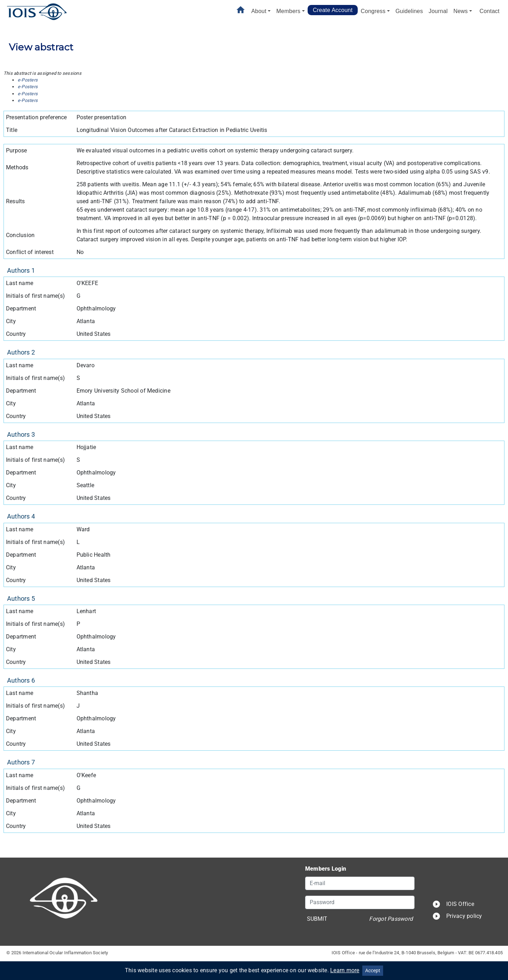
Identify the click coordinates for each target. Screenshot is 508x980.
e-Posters (28, 80)
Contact (489, 11)
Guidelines (409, 11)
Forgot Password (391, 919)
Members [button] (288, 11)
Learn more (345, 970)
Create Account (333, 10)
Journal (438, 11)
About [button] (259, 11)
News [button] (461, 11)
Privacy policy (457, 916)
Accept (373, 970)
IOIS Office (453, 904)
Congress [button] (373, 11)
